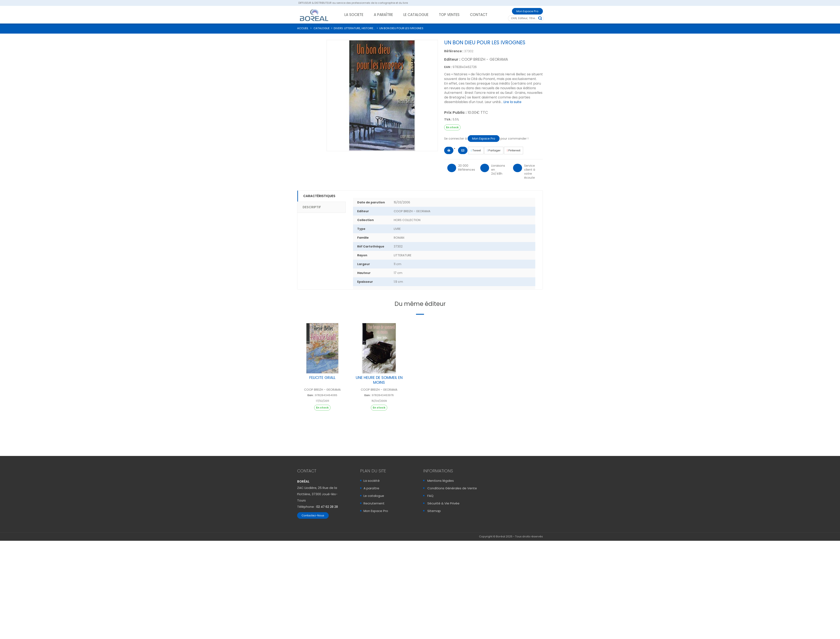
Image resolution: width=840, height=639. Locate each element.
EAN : (448, 67)
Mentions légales (441, 481)
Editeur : (452, 59)
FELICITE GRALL (322, 378)
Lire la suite (512, 102)
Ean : (311, 395)
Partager (494, 150)
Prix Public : (455, 113)
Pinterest (514, 150)
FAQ (430, 496)
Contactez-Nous (313, 515)
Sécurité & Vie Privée (443, 503)
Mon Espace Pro (527, 11)
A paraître (371, 488)
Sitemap (434, 511)
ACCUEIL (303, 28)
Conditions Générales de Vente (452, 488)
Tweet (476, 150)
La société (372, 481)
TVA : (448, 119)
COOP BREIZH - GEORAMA (485, 59)
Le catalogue (374, 496)
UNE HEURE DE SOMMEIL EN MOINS (379, 380)
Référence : (454, 51)
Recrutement (374, 503)
